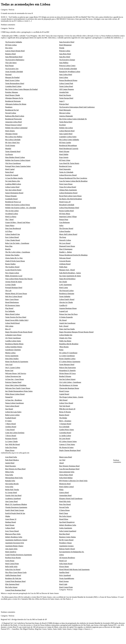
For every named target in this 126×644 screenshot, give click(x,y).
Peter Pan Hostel (65, 504)
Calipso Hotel (10, 528)
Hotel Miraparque (65, 45)
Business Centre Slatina (67, 537)
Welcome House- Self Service (16, 373)
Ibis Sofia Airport (65, 516)
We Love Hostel (65, 243)
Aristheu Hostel (11, 427)
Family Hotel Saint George (15, 510)
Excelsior (62, 125)
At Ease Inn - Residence (14, 400)
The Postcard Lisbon (66, 291)
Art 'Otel (62, 460)
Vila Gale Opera (11, 63)
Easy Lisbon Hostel (12, 237)
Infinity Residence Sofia (68, 525)
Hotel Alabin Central (66, 487)
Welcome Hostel (65, 258)
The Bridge (63, 418)
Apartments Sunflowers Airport (16, 540)
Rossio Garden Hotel (66, 211)
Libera (61, 555)
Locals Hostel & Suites (13, 270)
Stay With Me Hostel (13, 444)
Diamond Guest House (67, 246)
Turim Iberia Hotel (66, 122)
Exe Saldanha (10, 311)
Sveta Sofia (9, 487)
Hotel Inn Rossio (65, 95)
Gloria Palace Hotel (66, 475)
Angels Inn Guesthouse (67, 323)
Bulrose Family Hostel (67, 549)
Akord (61, 463)
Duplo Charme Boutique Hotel (70, 450)
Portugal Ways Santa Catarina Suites (18, 166)
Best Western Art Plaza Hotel (15, 469)
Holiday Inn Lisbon (66, 128)
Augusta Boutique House (68, 308)
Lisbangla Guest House (13, 335)
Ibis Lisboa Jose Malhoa (14, 137)
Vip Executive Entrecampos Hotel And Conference (77, 107)
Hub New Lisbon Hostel (14, 296)
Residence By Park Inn (13, 578)
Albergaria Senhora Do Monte (16, 104)
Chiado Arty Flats (65, 338)
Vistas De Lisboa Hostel (68, 187)
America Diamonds (66, 116)
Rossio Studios (10, 264)
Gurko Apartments (66, 528)
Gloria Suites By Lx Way (14, 258)
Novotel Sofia (64, 507)
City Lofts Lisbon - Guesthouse (70, 382)
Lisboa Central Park (66, 83)
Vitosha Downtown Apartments (16, 507)
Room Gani (9, 370)
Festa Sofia (9, 475)
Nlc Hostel (63, 320)
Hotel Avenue (64, 581)
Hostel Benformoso (12, 302)
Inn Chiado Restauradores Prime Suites (19, 391)
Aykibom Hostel (65, 264)
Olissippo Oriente (11, 134)
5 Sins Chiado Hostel (13, 240)
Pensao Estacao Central (13, 125)
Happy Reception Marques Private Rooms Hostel (76, 332)
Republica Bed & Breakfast (69, 344)
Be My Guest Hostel (66, 540)
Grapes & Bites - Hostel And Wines (18, 222)
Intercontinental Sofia (67, 472)
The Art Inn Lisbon (12, 211)
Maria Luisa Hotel (66, 457)
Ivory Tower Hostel (12, 531)
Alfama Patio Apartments (68, 190)
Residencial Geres (65, 166)
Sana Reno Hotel (65, 54)
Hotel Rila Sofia (65, 501)
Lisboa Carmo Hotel (12, 187)
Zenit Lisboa (64, 77)
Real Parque (9, 66)
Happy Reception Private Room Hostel (19, 332)
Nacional (8, 75)
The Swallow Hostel (12, 267)
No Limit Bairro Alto (13, 181)
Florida (62, 48)
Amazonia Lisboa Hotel (14, 122)
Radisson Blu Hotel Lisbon (15, 116)
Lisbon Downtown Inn (13, 376)
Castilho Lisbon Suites (13, 341)
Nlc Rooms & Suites (66, 447)
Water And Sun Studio (67, 329)
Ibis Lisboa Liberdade (13, 140)
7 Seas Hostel (10, 430)
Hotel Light (63, 584)
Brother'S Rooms (65, 376)
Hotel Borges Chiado (13, 95)
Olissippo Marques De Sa (14, 98)
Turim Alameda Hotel (13, 151)
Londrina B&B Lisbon (13, 184)
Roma (61, 350)
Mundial (8, 149)
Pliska (61, 490)
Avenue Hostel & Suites (14, 282)
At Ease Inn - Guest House (15, 379)
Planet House (10, 450)
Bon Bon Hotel (64, 534)
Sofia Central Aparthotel (68, 531)
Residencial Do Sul (12, 110)
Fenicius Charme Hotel (13, 382)
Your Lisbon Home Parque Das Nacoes (19, 279)
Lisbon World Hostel (13, 323)
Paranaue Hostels (11, 439)
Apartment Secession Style (15, 543)
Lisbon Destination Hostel (68, 193)
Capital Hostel (64, 394)
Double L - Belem (65, 252)
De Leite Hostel (65, 439)
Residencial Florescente (13, 119)
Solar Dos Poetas (11, 447)
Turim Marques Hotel (67, 365)
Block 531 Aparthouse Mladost (16, 504)
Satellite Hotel (64, 572)
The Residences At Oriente (68, 385)
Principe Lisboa (65, 51)
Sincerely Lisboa (65, 240)
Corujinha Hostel (65, 433)
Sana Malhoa (64, 63)
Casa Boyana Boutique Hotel (69, 469)
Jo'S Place (9, 231)
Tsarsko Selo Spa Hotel (13, 495)
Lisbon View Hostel (66, 403)
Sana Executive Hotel (67, 42)
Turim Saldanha (65, 296)
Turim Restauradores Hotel (15, 83)
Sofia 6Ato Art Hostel (13, 569)
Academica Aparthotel (13, 499)
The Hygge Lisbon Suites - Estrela (71, 397)
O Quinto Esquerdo (66, 317)
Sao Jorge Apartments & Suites (70, 276)
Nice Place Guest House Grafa (16, 572)
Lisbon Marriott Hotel (67, 131)
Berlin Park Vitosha (12, 490)
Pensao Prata (64, 220)
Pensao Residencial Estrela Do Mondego (73, 255)
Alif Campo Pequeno (66, 89)
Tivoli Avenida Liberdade (68, 69)
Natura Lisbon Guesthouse (15, 403)
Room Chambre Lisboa (67, 359)
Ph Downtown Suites (13, 305)
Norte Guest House (66, 184)
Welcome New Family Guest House (18, 388)
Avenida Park (64, 92)
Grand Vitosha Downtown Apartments (19, 555)
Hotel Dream (10, 525)
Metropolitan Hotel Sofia (14, 478)
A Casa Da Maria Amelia (14, 178)
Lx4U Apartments (65, 285)
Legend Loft (63, 311)
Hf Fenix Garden (65, 143)
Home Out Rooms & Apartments (17, 362)
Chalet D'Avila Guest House (15, 261)
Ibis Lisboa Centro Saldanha (69, 140)
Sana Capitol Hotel (66, 134)
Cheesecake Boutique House (69, 388)
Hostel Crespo (64, 391)
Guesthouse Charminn (13, 350)
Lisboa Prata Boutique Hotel (69, 208)
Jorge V (62, 101)
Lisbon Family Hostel (67, 299)
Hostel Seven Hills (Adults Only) (17, 320)
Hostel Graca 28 (65, 202)
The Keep (63, 237)
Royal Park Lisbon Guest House (70, 196)
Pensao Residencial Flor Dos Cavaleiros (73, 178)
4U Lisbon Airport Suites (68, 441)
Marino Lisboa (10, 353)
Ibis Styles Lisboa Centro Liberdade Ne (73, 119)
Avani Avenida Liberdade (14, 72)
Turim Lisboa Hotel (66, 86)
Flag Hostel (9, 308)
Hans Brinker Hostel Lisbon (15, 157)
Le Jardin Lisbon (65, 436)
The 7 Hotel (9, 220)
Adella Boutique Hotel (13, 575)
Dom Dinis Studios (12, 359)
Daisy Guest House (12, 299)
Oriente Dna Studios (12, 255)
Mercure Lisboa (65, 113)
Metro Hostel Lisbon (12, 314)
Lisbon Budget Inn (66, 335)
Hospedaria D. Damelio (67, 370)
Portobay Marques (12, 92)
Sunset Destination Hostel (14, 193)
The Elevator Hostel (66, 228)
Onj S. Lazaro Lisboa (13, 368)
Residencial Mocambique (68, 145)
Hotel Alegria (10, 131)
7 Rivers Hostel (11, 436)
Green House (10, 561)
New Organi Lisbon (12, 273)
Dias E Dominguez (66, 249)
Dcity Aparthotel (65, 575)
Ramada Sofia (10, 481)
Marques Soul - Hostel (67, 270)
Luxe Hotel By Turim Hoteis (69, 163)
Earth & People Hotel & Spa (15, 513)
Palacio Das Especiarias (67, 368)
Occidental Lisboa (12, 214)
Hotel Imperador (65, 169)
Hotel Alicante (64, 151)
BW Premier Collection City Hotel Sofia (73, 481)
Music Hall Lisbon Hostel (68, 234)
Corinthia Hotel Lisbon (13, 86)
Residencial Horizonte (13, 101)
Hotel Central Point (12, 564)
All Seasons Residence (67, 558)
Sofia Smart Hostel (66, 564)
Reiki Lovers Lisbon (12, 415)
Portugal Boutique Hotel (14, 288)
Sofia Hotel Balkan (66, 478)
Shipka (8, 516)
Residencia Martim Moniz (14, 344)
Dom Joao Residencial (13, 228)
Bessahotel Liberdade (67, 205)
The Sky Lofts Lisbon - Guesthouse (18, 252)
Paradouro (9, 107)
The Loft (8, 291)
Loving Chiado (10, 285)
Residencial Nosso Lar (13, 202)
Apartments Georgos (66, 546)
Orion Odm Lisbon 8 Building (16, 385)
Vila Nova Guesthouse (13, 163)
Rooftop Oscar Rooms (13, 558)
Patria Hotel (9, 172)
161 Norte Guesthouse (13, 338)
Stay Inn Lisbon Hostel (13, 190)
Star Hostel (9, 409)
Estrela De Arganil (12, 175)
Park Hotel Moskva (12, 460)
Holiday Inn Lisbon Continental (16, 128)
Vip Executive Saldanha (14, 42)
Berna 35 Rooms (65, 412)
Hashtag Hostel (11, 522)
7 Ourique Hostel (65, 424)
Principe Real (64, 104)
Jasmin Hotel (10, 463)
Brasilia (8, 249)
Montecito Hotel (65, 484)
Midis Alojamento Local (14, 276)
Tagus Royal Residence (67, 279)
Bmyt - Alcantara (65, 421)
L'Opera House (64, 510)
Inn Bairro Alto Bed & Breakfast (71, 199)
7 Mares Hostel (11, 424)
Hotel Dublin (64, 154)
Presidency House (65, 543)
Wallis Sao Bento (65, 341)
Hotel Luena (63, 288)
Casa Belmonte (64, 222)
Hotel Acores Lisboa (12, 80)
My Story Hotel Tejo (12, 143)
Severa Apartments (12, 356)
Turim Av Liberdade (66, 172)
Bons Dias (9, 246)
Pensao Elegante (11, 196)
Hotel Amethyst (11, 552)
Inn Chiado (63, 282)
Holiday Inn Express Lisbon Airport (18, 160)
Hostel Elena (64, 519)
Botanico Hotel (10, 54)
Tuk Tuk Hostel (65, 406)
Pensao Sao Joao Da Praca (68, 314)
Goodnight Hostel (11, 199)
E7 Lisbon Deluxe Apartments (70, 362)
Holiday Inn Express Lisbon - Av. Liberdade (21, 208)
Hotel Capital (10, 169)
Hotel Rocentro (11, 466)
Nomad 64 (9, 397)
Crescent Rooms (65, 261)
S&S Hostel (63, 400)
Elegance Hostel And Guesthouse (71, 499)
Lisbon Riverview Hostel (68, 175)
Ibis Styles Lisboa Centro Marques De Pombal (21, 89)
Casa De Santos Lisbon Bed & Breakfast (73, 181)
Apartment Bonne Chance (14, 546)
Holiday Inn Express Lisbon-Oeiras (18, 205)
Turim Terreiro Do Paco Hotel (16, 317)
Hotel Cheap (63, 513)
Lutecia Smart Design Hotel (15, 51)
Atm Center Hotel (11, 501)
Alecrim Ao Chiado (66, 302)
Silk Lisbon (9, 326)
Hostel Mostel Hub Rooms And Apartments (74, 569)
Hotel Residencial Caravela (69, 149)
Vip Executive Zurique (67, 60)
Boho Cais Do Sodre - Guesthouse (17, 243)
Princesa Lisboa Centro (67, 66)
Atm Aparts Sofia (11, 549)
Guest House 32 (11, 519)
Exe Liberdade (64, 427)
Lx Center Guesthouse (67, 356)
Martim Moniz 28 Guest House (16, 294)
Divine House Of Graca (67, 373)
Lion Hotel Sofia (11, 457)
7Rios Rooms (64, 347)
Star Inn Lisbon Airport (67, 379)
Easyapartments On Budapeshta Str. (72, 552)
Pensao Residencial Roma (68, 80)
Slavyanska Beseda (12, 484)
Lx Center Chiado (11, 441)
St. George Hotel (11, 493)
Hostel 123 (63, 561)
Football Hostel (11, 418)
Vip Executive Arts (12, 69)
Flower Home (64, 567)
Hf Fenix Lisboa (11, 45)
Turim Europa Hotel (66, 98)
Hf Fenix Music (65, 214)
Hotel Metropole (65, 110)
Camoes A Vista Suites (67, 444)
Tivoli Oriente (10, 145)
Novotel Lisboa (11, 113)
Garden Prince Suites (66, 430)
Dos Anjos (9, 48)
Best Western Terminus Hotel (69, 466)
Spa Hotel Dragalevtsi (67, 522)
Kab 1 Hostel (64, 326)
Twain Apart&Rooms (67, 578)
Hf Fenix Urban (65, 160)
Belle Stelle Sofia (11, 567)
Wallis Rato (63, 267)
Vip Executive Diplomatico (15, 60)
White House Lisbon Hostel (15, 394)
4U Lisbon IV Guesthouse (68, 353)
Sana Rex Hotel (65, 57)
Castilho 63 (63, 305)
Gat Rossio (9, 154)
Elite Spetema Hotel (12, 584)
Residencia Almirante (67, 294)
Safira (61, 225)
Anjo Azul (9, 365)
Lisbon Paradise (65, 231)
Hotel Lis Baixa (11, 217)
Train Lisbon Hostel (12, 406)
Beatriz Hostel (64, 415)
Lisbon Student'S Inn (13, 234)
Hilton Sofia (10, 472)
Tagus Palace (10, 225)
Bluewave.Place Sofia (13, 534)
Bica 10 (8, 329)
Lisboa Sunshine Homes (14, 347)
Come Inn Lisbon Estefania (15, 433)
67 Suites (8, 421)
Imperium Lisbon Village (68, 217)
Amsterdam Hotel (65, 495)
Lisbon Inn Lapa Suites (13, 412)
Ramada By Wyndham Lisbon (70, 72)
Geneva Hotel (64, 493)
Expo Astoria (64, 157)
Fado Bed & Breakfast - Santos (70, 273)
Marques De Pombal (12, 77)
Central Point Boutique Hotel (15, 581)
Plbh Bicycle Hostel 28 (67, 409)
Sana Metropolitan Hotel (14, 57)
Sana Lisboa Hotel (66, 75)
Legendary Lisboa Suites (68, 137)
